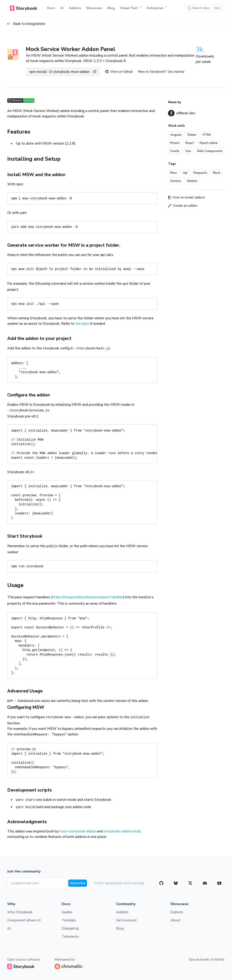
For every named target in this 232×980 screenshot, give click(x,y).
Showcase (94, 8)
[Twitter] (190, 883)
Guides (67, 912)
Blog (111, 8)
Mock (217, 173)
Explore (177, 912)
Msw (174, 173)
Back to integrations (26, 24)
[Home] (24, 8)
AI (62, 8)
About (175, 920)
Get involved (126, 920)
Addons (75, 8)
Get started (176, 72)
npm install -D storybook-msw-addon (63, 72)
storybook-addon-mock (122, 831)
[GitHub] (161, 883)
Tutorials (69, 920)
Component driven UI (24, 920)
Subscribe (78, 883)
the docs (82, 324)
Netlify (219, 960)
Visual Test (131, 8)
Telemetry (70, 937)
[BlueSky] (176, 883)
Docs (51, 8)
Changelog (70, 928)
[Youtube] (219, 883)
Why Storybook (20, 912)
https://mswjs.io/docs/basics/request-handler (88, 597)
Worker (192, 181)
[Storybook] (205, 883)
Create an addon (183, 206)
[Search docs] (205, 8)
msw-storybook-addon (78, 831)
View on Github (119, 72)
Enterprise (157, 8)
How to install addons (187, 197)
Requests (200, 173)
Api (185, 173)
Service (175, 181)
